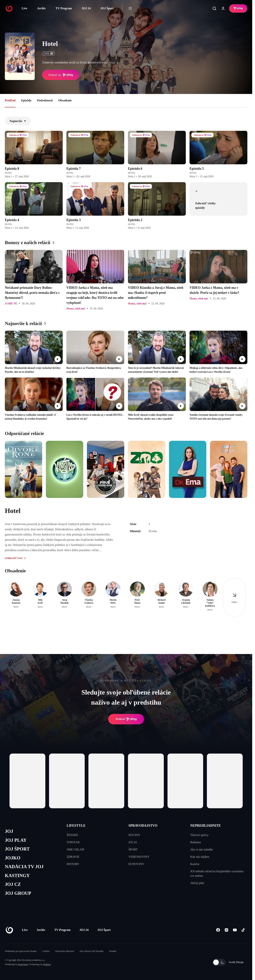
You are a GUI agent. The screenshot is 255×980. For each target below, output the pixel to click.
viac (115, 63)
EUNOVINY (136, 864)
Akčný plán (197, 883)
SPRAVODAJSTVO (143, 826)
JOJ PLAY (16, 840)
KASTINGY (17, 876)
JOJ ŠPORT (17, 849)
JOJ (9, 831)
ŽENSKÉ (72, 835)
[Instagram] (226, 930)
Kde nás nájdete (200, 857)
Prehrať (126, 719)
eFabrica (47, 964)
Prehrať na (61, 75)
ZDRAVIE (73, 857)
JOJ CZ (13, 884)
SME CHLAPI (75, 849)
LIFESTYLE (76, 826)
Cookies (46, 951)
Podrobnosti (45, 100)
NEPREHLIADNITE (206, 826)
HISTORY (73, 864)
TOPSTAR (73, 842)
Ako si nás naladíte (202, 849)
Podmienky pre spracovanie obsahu (21, 951)
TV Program (64, 8)
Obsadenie (65, 100)
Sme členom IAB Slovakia (92, 951)
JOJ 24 (86, 8)
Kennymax (23, 964)
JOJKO (13, 858)
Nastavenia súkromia (65, 951)
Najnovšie (18, 121)
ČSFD (48, 53)
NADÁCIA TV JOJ (24, 867)
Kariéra (195, 864)
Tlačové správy (199, 835)
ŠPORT (133, 849)
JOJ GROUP (18, 893)
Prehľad (10, 100)
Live (24, 8)
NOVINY (134, 835)
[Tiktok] (243, 930)
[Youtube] (235, 930)
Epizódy (26, 100)
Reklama (196, 842)
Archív (42, 8)
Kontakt (113, 951)
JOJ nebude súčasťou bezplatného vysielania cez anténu (217, 873)
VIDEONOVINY (139, 857)
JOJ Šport (107, 8)
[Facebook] (218, 930)
